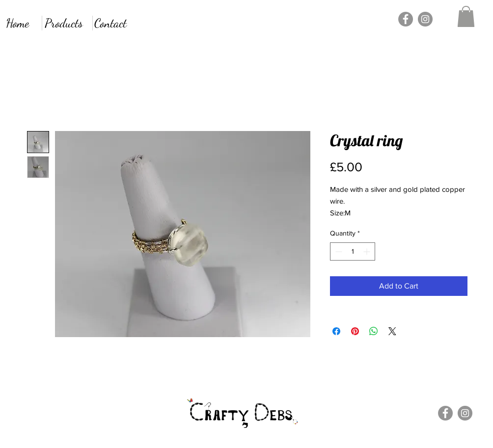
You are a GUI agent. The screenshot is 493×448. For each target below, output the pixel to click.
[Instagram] (425, 19)
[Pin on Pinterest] (355, 331)
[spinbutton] (353, 251)
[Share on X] (392, 331)
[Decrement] (338, 251)
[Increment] (368, 251)
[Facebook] (406, 19)
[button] (466, 16)
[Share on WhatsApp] (374, 331)
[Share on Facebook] (336, 331)
